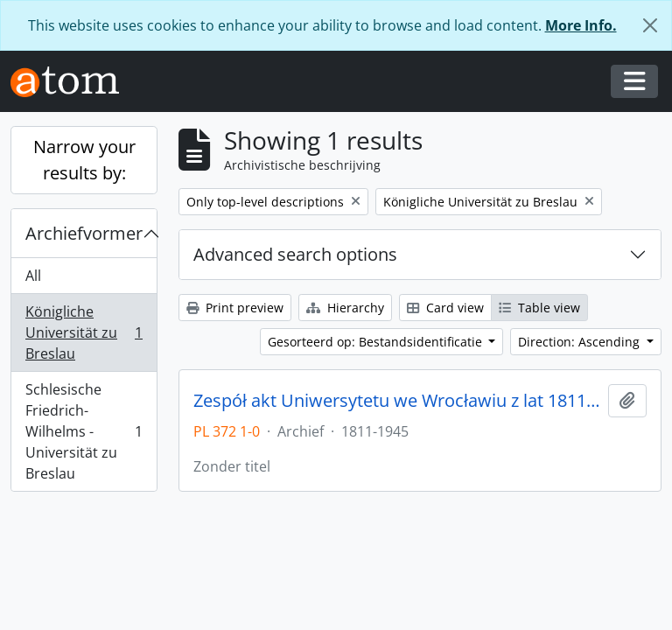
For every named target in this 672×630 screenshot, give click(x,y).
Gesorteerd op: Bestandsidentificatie (377, 342)
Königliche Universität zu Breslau (84, 332)
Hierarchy (345, 308)
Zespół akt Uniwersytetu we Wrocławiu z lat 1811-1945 (397, 401)
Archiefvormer (84, 233)
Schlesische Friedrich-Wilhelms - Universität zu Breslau (84, 431)
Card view (445, 308)
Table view (539, 308)
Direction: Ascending (581, 342)
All (33, 276)
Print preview (235, 308)
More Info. (581, 25)
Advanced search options (295, 254)
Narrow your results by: (84, 160)
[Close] (650, 25)
